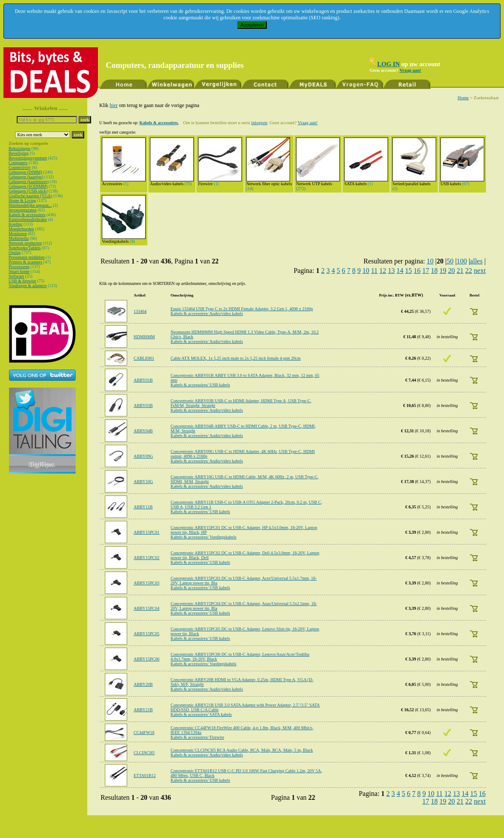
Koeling (15, 224)
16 (417, 271)
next (480, 271)
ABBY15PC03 (147, 583)
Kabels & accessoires (27, 215)
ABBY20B (143, 684)
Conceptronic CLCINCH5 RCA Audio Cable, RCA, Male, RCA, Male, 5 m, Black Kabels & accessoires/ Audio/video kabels (242, 752)
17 (426, 271)
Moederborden (21, 229)
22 (469, 271)
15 (409, 271)
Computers (18, 163)
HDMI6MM (144, 337)
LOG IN (389, 64)
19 (443, 271)
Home (463, 98)
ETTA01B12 (145, 775)
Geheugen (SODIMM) (28, 186)
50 (450, 261)
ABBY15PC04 (147, 608)
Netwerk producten (25, 243)
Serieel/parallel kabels (414, 182)
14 (400, 271)
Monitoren (18, 234)
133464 (140, 311)
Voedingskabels (124, 239)
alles (476, 261)
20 (452, 271)
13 (391, 271)
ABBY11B (143, 507)
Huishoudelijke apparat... (30, 205)
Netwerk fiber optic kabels (269, 182)
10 (430, 261)
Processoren (19, 267)
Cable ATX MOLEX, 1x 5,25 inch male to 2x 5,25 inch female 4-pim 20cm (236, 358)
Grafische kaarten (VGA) (31, 196)
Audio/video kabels (172, 182)
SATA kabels (366, 182)
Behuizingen (20, 148)
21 (460, 271)
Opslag (15, 252)
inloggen (259, 123)
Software (16, 276)
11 (374, 271)
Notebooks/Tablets (25, 248)
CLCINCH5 (144, 753)
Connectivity (20, 167)
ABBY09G (143, 456)
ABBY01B (143, 380)
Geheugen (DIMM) (25, 172)
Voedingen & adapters (28, 286)
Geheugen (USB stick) (28, 191)
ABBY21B (143, 710)
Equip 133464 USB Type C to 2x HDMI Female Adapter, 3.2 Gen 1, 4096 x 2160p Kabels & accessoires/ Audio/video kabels (242, 311)
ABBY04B (143, 431)
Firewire (220, 182)
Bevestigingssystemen (28, 158)
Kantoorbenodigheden (28, 219)
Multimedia (19, 238)
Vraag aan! (410, 70)
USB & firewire (22, 281)
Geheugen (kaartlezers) (29, 182)
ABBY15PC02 (147, 558)
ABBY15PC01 (147, 532)
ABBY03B (143, 405)
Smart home (19, 271)
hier (114, 105)
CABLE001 (144, 358)
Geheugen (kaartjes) (26, 177)
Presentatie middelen (27, 257)
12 (383, 271)
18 (434, 271)
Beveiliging (19, 153)
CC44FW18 (144, 732)
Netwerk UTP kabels (318, 182)
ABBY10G (143, 482)
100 (462, 261)
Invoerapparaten (23, 210)
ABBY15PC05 (147, 634)
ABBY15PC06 (147, 659)
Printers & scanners (25, 262)
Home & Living (22, 200)
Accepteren (252, 25)
